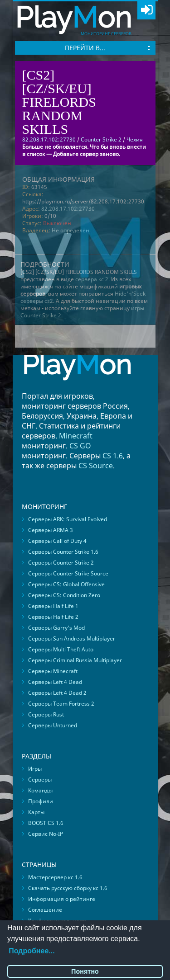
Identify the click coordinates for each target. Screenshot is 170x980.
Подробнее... (32, 951)
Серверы (40, 780)
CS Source (96, 466)
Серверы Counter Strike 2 (61, 563)
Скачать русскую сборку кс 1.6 (68, 888)
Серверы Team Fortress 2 (61, 704)
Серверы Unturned (53, 725)
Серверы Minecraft (53, 671)
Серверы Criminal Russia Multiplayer (75, 660)
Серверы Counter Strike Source (68, 573)
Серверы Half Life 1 (53, 606)
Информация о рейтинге (62, 899)
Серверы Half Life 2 (53, 617)
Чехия (135, 139)
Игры (35, 769)
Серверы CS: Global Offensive (66, 584)
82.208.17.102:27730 (68, 209)
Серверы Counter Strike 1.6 (63, 552)
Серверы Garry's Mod (56, 628)
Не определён (70, 230)
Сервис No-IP (46, 834)
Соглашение (45, 910)
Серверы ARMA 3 (51, 530)
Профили (41, 801)
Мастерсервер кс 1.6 (55, 877)
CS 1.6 (113, 456)
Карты (36, 812)
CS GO (80, 446)
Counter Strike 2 (101, 139)
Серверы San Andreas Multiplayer (72, 638)
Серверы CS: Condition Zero (64, 595)
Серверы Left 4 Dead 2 (57, 693)
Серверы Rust (46, 714)
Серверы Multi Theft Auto (61, 649)
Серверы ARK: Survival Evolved (68, 519)
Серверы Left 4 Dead (55, 682)
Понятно (85, 971)
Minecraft (76, 436)
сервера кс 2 (92, 279)
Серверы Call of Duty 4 (57, 541)
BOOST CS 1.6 (46, 823)
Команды (40, 790)
